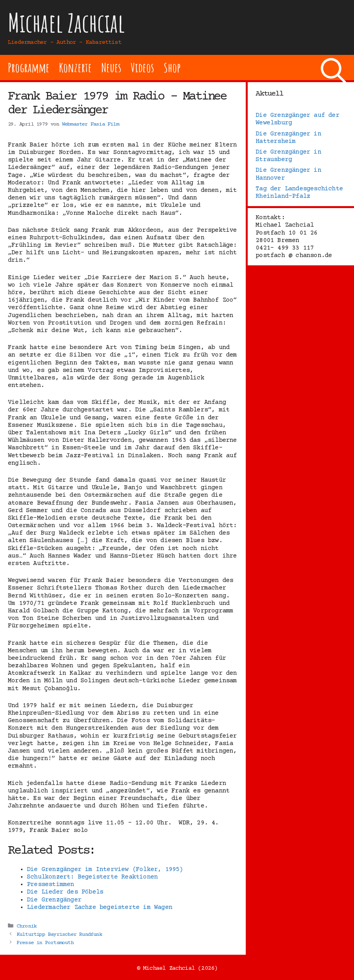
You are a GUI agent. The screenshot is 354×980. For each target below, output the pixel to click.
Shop (172, 67)
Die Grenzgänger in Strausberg (288, 156)
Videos (142, 67)
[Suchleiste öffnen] (333, 68)
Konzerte (75, 67)
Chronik (26, 926)
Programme (29, 67)
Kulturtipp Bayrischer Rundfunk (59, 935)
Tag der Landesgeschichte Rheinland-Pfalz (299, 192)
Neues (111, 67)
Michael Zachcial (66, 23)
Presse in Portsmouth (45, 943)
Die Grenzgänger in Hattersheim (288, 138)
